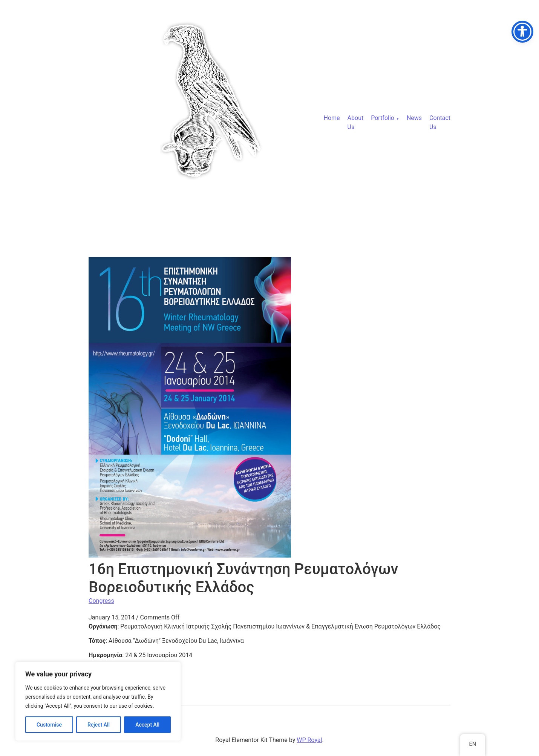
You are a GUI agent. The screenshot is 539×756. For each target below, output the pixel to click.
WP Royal (309, 740)
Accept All (147, 725)
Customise (49, 725)
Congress (101, 601)
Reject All (99, 725)
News (414, 118)
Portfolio (383, 118)
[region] (98, 701)
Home (332, 118)
